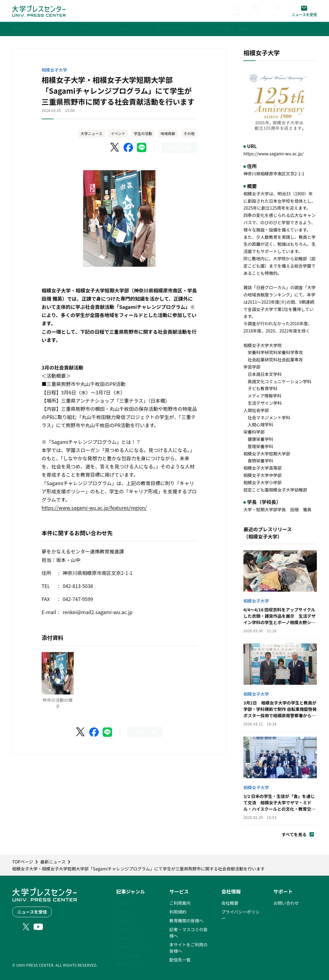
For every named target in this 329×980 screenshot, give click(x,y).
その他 (189, 133)
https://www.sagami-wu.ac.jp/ (273, 154)
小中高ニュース (131, 938)
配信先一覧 (180, 960)
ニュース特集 (129, 956)
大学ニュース (92, 133)
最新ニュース (129, 912)
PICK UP (124, 903)
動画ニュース (129, 965)
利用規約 (178, 912)
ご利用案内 (180, 903)
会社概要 (230, 903)
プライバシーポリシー (240, 915)
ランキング (127, 921)
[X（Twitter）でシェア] (115, 147)
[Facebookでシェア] (128, 147)
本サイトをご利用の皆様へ (188, 948)
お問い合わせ (286, 903)
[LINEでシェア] (142, 147)
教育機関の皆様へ (186, 921)
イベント (118, 133)
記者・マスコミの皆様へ (188, 933)
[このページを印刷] (179, 148)
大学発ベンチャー (133, 947)
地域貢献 (168, 133)
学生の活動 (143, 133)
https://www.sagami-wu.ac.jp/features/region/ (94, 508)
